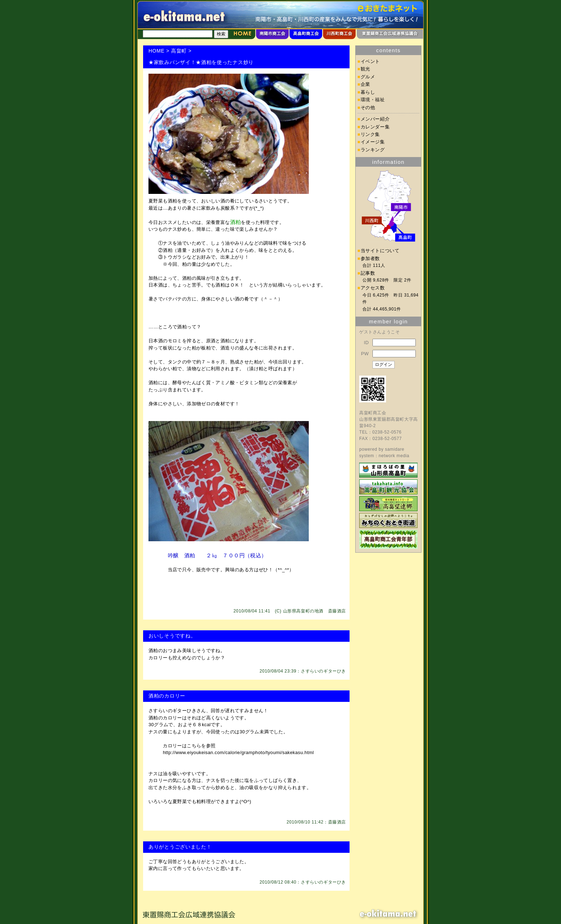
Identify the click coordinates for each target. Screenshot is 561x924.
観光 (365, 69)
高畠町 (179, 51)
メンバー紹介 (375, 119)
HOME (157, 51)
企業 (365, 84)
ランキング (373, 150)
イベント (370, 61)
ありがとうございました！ (180, 847)
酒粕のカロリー (167, 696)
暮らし (368, 92)
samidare (395, 449)
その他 (368, 107)
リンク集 (370, 134)
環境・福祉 (373, 100)
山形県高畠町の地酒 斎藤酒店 (314, 611)
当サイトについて (380, 251)
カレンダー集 (375, 127)
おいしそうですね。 (172, 636)
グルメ (368, 77)
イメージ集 (373, 142)
